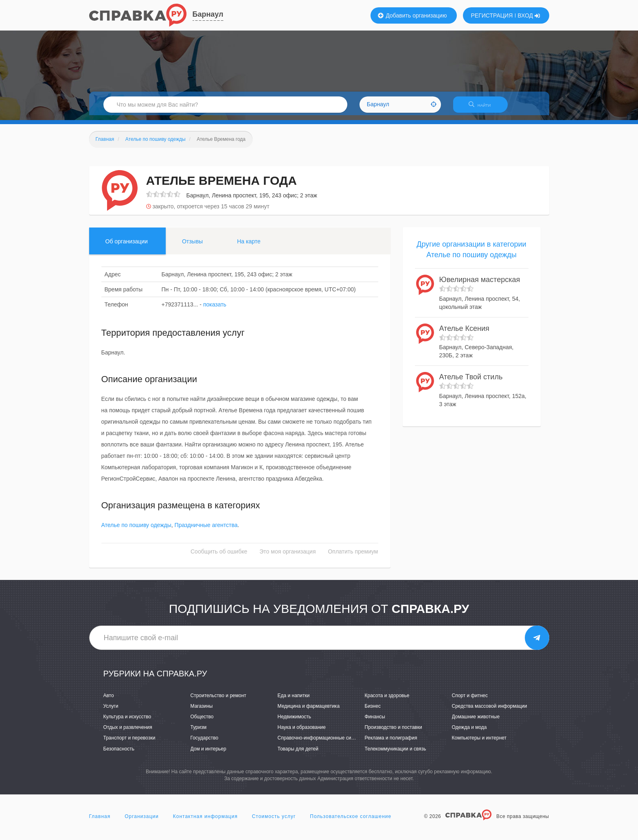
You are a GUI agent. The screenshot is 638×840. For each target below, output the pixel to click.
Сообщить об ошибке (219, 557)
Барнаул (208, 14)
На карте (249, 246)
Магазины (202, 711)
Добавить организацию (412, 15)
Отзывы (192, 246)
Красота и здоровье (387, 700)
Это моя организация (287, 557)
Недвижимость (295, 722)
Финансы (375, 722)
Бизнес (373, 711)
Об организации (127, 246)
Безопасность (119, 754)
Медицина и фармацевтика (309, 711)
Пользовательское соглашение (351, 821)
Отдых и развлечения (128, 733)
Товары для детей (298, 754)
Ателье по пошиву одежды (136, 530)
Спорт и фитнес (470, 700)
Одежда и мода (469, 733)
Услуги (111, 711)
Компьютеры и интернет (479, 743)
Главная (100, 821)
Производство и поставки (394, 733)
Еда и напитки (294, 700)
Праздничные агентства (206, 530)
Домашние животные (476, 722)
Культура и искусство (127, 722)
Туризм (199, 733)
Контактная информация (205, 821)
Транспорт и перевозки (129, 743)
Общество (202, 722)
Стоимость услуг (274, 821)
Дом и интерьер (208, 754)
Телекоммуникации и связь (396, 754)
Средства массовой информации (490, 711)
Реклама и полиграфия (391, 743)
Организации (142, 821)
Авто (109, 700)
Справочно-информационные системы (322, 743)
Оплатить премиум (353, 557)
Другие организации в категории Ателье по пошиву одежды (471, 254)
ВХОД (529, 15)
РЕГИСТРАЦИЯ (492, 15)
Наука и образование (302, 733)
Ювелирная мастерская (480, 285)
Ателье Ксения (464, 333)
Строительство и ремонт (218, 700)
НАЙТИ (484, 108)
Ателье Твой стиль (471, 382)
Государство (205, 743)
